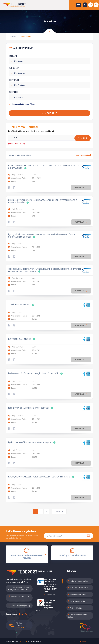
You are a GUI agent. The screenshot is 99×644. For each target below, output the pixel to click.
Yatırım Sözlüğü (76, 607)
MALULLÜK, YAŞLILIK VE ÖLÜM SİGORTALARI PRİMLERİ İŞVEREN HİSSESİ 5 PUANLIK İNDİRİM (43, 201)
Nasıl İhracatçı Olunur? (78, 594)
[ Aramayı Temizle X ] (17, 143)
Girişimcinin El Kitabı (78, 601)
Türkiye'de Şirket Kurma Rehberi (78, 615)
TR (85, 5)
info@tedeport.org (23, 605)
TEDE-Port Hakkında (81, 641)
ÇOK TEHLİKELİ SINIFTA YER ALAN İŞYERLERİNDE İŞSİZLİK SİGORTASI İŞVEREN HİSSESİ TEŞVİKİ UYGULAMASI (45, 270)
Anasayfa (13, 36)
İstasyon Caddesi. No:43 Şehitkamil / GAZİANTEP (19, 588)
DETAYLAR (81, 187)
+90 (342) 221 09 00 (18, 597)
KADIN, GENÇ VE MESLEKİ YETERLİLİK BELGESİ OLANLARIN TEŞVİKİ (39, 476)
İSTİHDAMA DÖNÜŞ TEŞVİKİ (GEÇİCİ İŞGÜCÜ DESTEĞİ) (33, 373)
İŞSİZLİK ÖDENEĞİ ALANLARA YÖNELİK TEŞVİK (30, 442)
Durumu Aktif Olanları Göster (24, 104)
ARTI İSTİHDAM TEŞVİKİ (19, 304)
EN (91, 5)
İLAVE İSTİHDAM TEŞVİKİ (20, 339)
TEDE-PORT (23, 641)
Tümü (40, 610)
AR (96, 5)
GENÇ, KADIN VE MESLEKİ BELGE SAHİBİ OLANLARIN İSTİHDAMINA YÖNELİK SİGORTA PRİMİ (44, 166)
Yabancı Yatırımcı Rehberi (80, 581)
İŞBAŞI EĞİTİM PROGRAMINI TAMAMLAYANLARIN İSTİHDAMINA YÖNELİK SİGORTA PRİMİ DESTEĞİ (42, 235)
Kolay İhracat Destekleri (79, 587)
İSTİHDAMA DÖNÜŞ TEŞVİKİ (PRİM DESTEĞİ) (29, 407)
